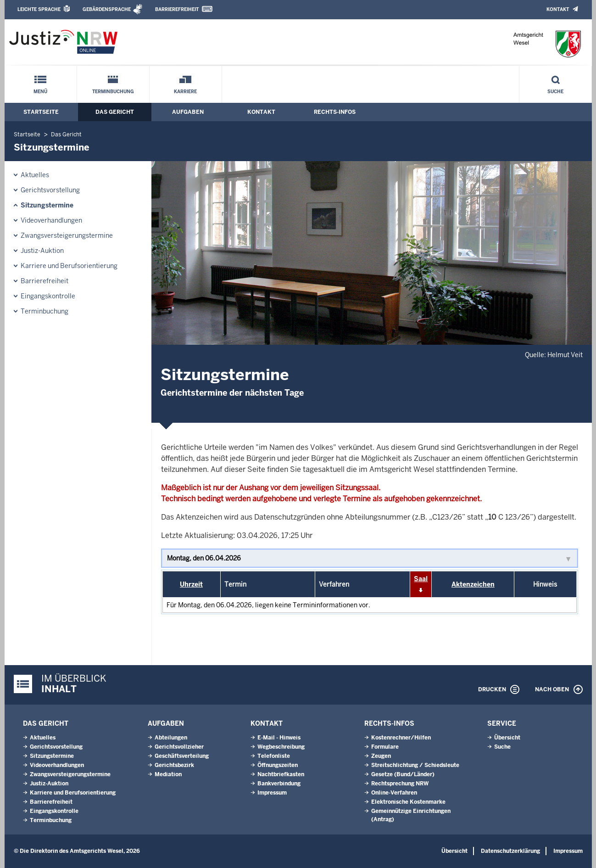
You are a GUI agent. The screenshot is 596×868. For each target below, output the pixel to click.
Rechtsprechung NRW (400, 784)
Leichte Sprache (39, 9)
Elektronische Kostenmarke (408, 802)
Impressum (272, 793)
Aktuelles (35, 175)
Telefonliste (274, 756)
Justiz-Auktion (42, 251)
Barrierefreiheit (177, 9)
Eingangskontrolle (48, 296)
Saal (421, 579)
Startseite (41, 112)
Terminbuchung (113, 92)
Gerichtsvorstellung (50, 190)
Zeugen (381, 756)
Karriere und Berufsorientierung (69, 266)
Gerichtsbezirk (174, 765)
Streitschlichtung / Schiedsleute (415, 765)
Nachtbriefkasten (281, 774)
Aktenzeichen (473, 584)
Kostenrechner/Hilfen (401, 738)
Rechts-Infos (335, 112)
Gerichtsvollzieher (179, 747)
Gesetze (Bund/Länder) (403, 774)
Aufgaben (188, 112)
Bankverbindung (279, 784)
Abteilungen (171, 738)
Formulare (385, 747)
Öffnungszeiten (278, 765)
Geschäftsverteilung (182, 756)
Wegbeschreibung (281, 747)
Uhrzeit (191, 584)
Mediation (168, 774)
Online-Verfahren (394, 793)
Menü (40, 92)
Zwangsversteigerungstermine (67, 235)
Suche (555, 92)
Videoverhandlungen (51, 220)
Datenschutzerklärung (510, 851)
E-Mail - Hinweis (279, 738)
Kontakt (558, 9)
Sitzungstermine (47, 205)
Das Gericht (115, 112)
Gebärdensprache (107, 9)
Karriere (185, 92)
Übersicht (507, 738)
